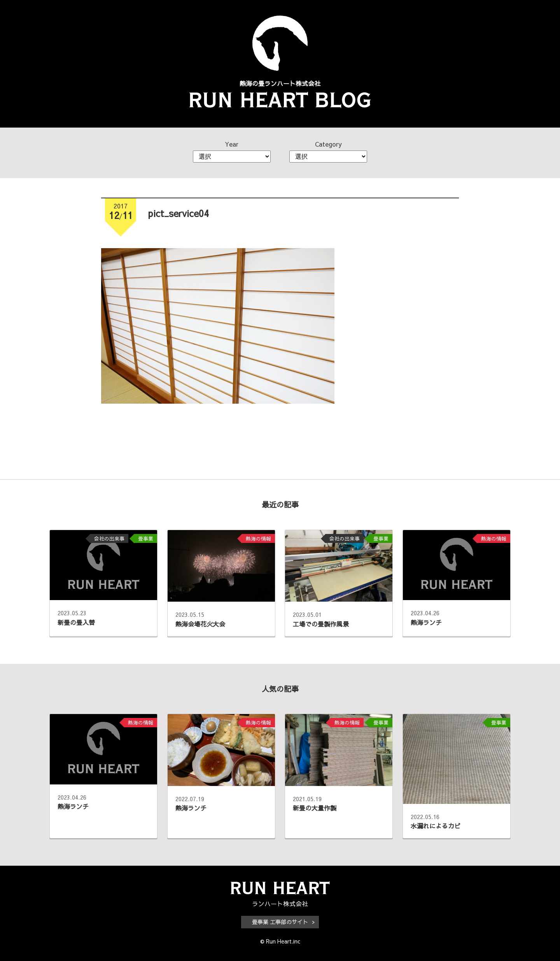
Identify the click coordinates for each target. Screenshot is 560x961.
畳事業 (146, 538)
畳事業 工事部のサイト (280, 922)
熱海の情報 (258, 538)
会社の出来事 (109, 538)
